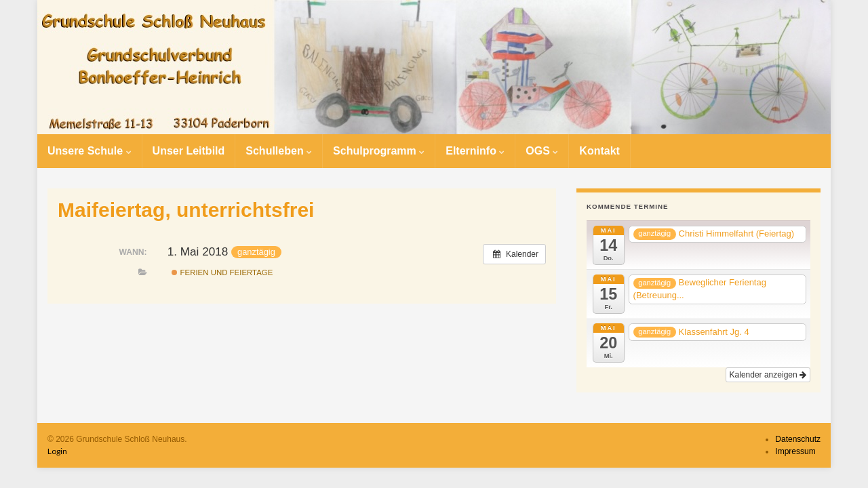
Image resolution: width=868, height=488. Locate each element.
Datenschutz (798, 439)
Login (57, 451)
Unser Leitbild (189, 151)
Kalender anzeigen (768, 375)
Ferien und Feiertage (222, 272)
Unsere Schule (90, 151)
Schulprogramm (379, 151)
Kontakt (599, 151)
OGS (542, 151)
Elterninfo (475, 151)
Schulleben (279, 151)
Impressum (795, 451)
